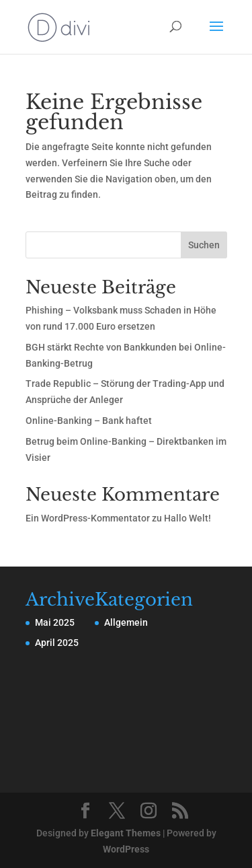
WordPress (126, 849)
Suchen (204, 245)
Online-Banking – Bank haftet (89, 421)
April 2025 (57, 643)
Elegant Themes (126, 833)
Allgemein (126, 622)
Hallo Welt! (187, 518)
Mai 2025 (55, 622)
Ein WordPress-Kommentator (88, 518)
